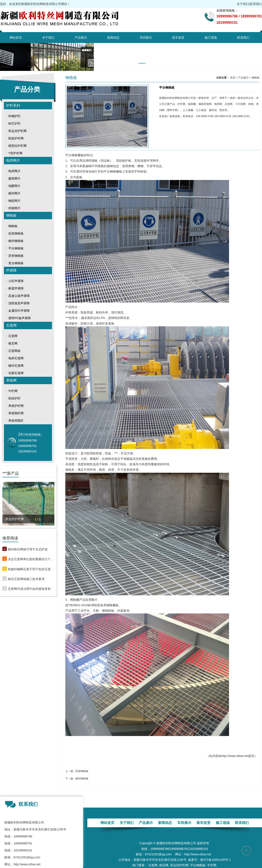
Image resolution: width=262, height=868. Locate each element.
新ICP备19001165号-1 (215, 860)
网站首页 (16, 38)
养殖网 (11, 380)
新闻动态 (113, 38)
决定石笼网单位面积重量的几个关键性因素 (31, 559)
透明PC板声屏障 (20, 318)
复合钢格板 (16, 263)
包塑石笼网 (16, 373)
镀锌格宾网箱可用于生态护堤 (28, 549)
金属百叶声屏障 (19, 311)
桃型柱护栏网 (17, 146)
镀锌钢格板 (16, 241)
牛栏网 (13, 391)
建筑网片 (14, 178)
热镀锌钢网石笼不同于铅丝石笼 (29, 569)
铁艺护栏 (14, 123)
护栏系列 (13, 105)
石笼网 (11, 325)
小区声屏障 (16, 281)
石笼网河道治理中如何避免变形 (29, 589)
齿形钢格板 (16, 233)
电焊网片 (13, 160)
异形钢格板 (16, 256)
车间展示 (146, 38)
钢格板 (11, 215)
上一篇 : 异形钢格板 (77, 771)
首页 (233, 78)
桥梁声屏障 (16, 288)
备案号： (194, 860)
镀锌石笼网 (16, 366)
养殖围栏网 (16, 413)
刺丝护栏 (14, 398)
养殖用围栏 (16, 421)
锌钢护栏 (14, 116)
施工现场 (211, 38)
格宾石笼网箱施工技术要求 (26, 579)
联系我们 (256, 4)
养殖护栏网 (16, 406)
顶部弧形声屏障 (19, 303)
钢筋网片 (14, 201)
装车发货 (178, 38)
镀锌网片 (14, 193)
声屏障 (11, 270)
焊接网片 (14, 208)
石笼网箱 (14, 351)
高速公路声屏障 (19, 296)
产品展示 (81, 38)
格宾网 (13, 343)
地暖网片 (14, 186)
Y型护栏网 (15, 153)
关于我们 (243, 4)
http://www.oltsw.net (235, 756)
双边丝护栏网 (17, 131)
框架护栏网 (16, 138)
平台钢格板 (16, 248)
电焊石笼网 (16, 358)
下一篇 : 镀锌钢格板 (77, 779)
